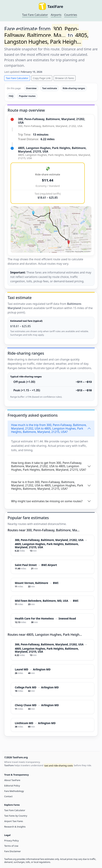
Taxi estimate (50, 88)
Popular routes (27, 96)
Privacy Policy (11, 841)
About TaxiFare (12, 780)
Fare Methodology (14, 791)
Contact (8, 796)
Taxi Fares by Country (16, 816)
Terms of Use (11, 846)
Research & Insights (15, 827)
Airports (56, 15)
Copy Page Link (42, 78)
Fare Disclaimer (13, 851)
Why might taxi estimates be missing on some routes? (47, 501)
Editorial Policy (12, 786)
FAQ (11, 96)
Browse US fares (65, 78)
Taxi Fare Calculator (35, 15)
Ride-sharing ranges (74, 88)
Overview (31, 88)
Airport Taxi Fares (14, 821)
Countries (71, 15)
